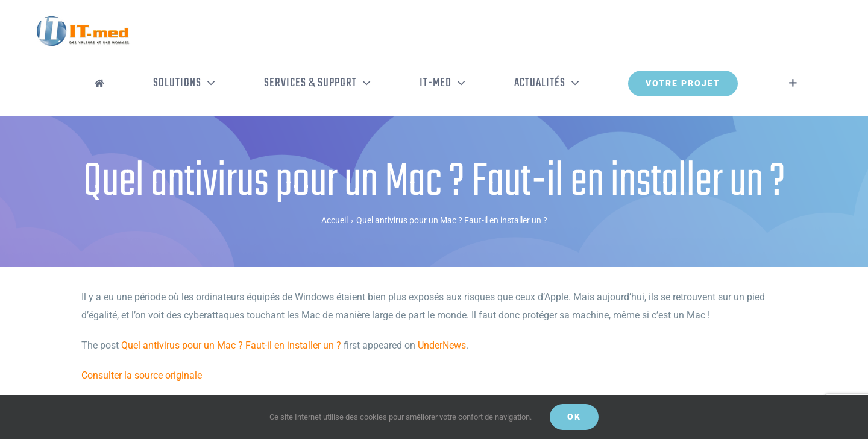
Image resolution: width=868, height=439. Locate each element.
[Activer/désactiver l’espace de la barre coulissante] (793, 83)
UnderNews (442, 345)
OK (574, 417)
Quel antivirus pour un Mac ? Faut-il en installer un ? (231, 345)
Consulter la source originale (142, 375)
